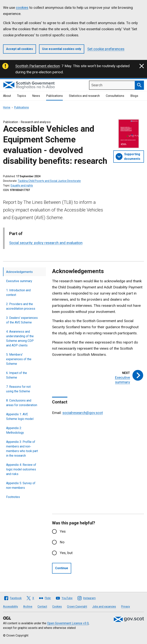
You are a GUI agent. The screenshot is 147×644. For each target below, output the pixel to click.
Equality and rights (22, 185)
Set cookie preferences (106, 49)
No (62, 542)
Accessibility (11, 606)
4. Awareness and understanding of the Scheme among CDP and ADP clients (20, 338)
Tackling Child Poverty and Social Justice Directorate (49, 181)
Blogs (134, 96)
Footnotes (13, 497)
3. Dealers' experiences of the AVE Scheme (22, 320)
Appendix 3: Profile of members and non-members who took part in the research (22, 449)
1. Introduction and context (18, 293)
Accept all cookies (20, 49)
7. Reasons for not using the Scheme (18, 389)
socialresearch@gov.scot (83, 413)
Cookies (57, 606)
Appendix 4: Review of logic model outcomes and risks (21, 469)
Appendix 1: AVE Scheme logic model (20, 417)
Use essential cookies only (62, 49)
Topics (22, 96)
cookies (22, 8)
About (7, 96)
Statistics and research (84, 96)
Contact (42, 606)
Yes (63, 531)
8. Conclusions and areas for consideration (22, 403)
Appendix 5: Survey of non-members (21, 485)
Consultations (115, 96)
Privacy (126, 606)
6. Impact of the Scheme (17, 375)
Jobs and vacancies (104, 606)
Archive (28, 606)
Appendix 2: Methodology (15, 430)
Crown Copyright (77, 606)
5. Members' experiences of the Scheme (19, 359)
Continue (62, 568)
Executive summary (19, 281)
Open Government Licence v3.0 (68, 623)
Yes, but (66, 553)
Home (7, 107)
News (36, 96)
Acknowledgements (19, 272)
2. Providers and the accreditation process (21, 306)
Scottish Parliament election (38, 66)
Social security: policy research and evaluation (46, 243)
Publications (54, 96)
